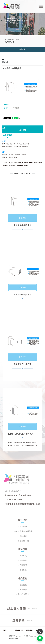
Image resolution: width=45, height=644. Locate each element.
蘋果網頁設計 (14, 639)
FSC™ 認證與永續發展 (23, 533)
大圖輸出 (23, 567)
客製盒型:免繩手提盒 (22, 225)
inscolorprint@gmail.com (18, 497)
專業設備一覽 (23, 542)
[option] (22, 85)
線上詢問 (14, 129)
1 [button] (19, 93)
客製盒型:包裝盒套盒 (22, 295)
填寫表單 (22, 622)
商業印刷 (23, 557)
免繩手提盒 (7, 135)
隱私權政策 (19, 630)
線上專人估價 (22, 610)
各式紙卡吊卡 (23, 596)
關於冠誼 (23, 528)
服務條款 (30, 630)
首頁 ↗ (5, 630)
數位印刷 (23, 571)
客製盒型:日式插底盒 (22, 364)
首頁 (5, 40)
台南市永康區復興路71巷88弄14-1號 (22, 506)
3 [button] (26, 93)
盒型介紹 (23, 586)
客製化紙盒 (17, 163)
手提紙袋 (23, 591)
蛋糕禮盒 (32, 163)
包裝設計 (23, 562)
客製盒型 (9, 40)
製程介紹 (23, 538)
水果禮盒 (25, 163)
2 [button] (23, 93)
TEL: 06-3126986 (14, 501)
